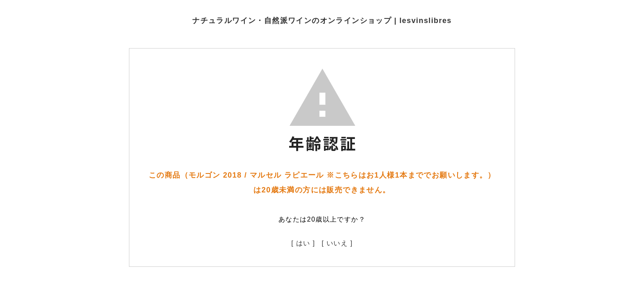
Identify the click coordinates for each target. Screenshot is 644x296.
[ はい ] (303, 243)
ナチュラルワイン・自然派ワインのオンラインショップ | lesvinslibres (322, 21)
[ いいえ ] (337, 243)
